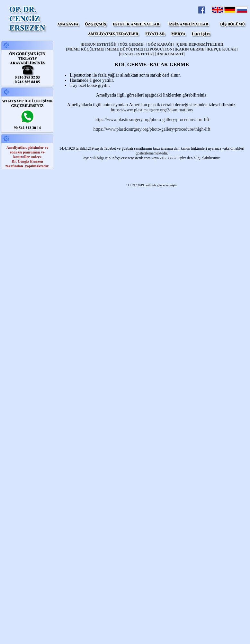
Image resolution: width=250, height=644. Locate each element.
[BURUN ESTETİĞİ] (98, 44)
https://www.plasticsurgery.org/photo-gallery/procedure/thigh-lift (152, 129)
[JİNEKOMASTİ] (170, 54)
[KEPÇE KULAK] (222, 49)
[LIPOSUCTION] (159, 49)
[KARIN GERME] (190, 49)
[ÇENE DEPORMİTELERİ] (199, 44)
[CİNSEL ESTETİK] (136, 54)
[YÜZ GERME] (131, 44)
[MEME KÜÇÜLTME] (86, 49)
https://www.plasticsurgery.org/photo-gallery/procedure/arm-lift (152, 120)
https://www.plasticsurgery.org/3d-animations (152, 110)
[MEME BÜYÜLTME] (124, 49)
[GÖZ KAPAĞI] (160, 44)
